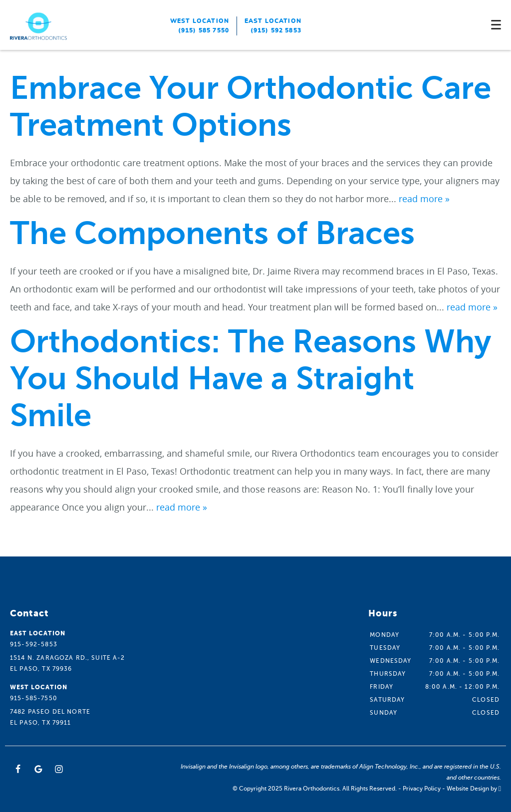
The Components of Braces (212, 233)
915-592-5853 (34, 644)
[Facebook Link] (18, 769)
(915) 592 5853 (276, 30)
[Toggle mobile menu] (496, 25)
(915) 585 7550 (204, 30)
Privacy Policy (422, 789)
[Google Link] (38, 769)
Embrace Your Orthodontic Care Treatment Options (251, 107)
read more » (424, 199)
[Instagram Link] (59, 769)
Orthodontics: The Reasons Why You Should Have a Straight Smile (251, 379)
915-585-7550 (34, 698)
